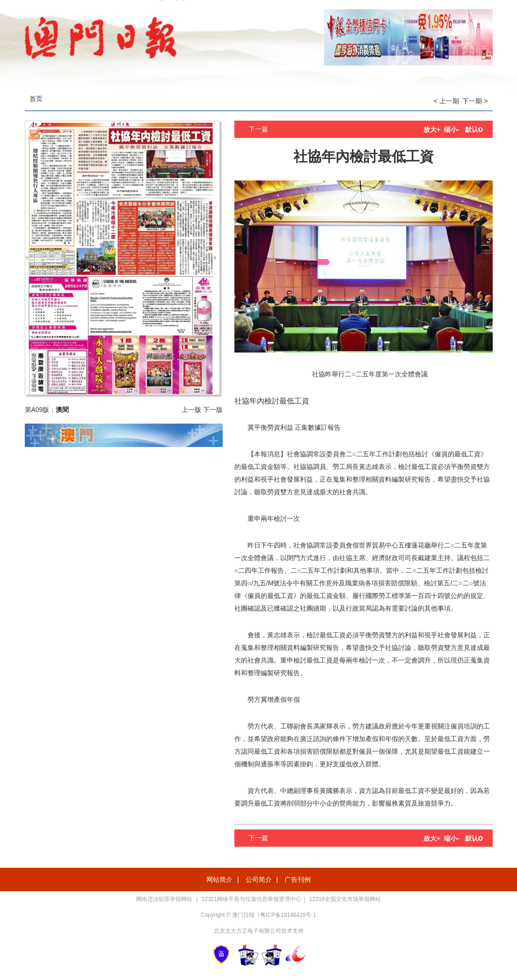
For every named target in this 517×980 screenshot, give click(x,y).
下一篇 (258, 129)
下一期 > (475, 101)
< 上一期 (446, 101)
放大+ (432, 130)
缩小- (452, 130)
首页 (36, 99)
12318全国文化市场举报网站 (345, 899)
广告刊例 (298, 879)
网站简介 (219, 879)
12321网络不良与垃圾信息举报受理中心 (251, 899)
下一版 (213, 410)
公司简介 (259, 879)
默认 (474, 130)
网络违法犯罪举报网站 (165, 899)
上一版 (191, 410)
